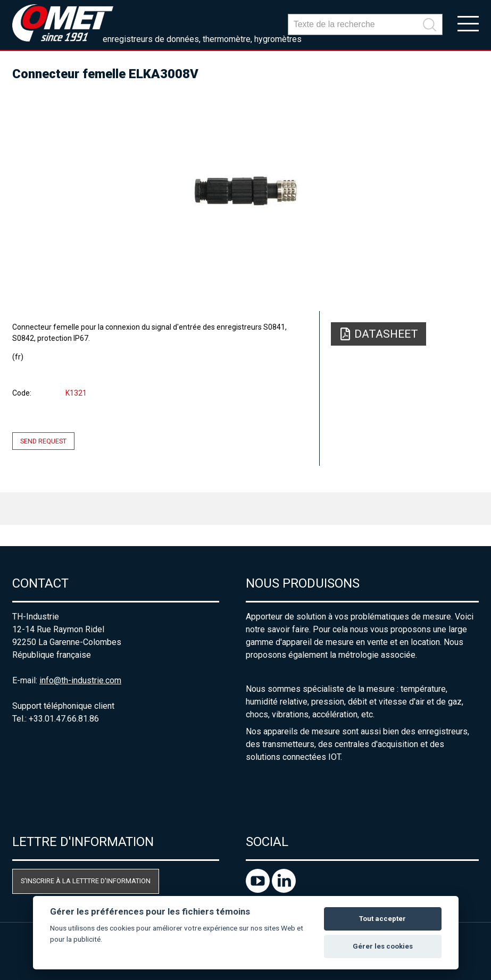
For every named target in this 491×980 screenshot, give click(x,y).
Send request (43, 441)
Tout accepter (382, 919)
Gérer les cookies (383, 946)
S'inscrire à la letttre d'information (86, 881)
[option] (246, 191)
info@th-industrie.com (80, 680)
